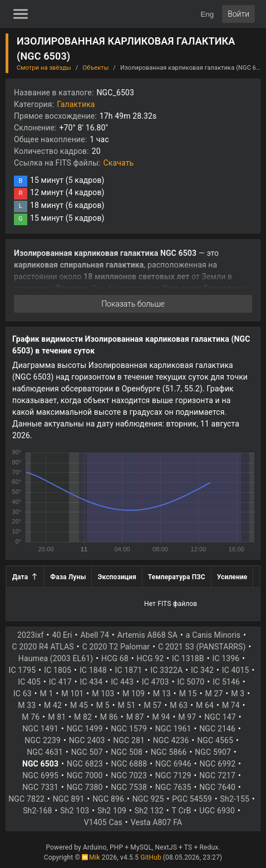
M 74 (231, 705)
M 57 (152, 705)
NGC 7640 (217, 787)
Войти (238, 14)
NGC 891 (69, 799)
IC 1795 (23, 670)
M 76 (31, 717)
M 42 (53, 705)
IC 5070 (191, 682)
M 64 (205, 705)
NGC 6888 (129, 764)
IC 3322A (166, 670)
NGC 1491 (40, 729)
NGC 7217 (217, 775)
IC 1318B (188, 658)
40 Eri (62, 635)
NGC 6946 (173, 764)
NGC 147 (220, 717)
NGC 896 (108, 799)
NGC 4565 (215, 740)
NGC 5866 (169, 752)
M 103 (103, 694)
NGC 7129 (173, 775)
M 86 (109, 717)
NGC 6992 (218, 764)
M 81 (57, 717)
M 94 (161, 717)
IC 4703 (156, 682)
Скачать (119, 163)
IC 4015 (236, 670)
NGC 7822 (26, 799)
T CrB (182, 811)
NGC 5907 (213, 752)
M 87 (135, 717)
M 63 (179, 705)
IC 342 (202, 670)
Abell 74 (95, 635)
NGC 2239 (43, 740)
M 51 (127, 705)
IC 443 (122, 682)
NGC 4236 (171, 740)
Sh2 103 (75, 811)
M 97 (187, 717)
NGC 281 (129, 740)
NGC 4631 (45, 752)
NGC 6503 (40, 764)
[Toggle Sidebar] (21, 14)
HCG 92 (151, 658)
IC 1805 (58, 670)
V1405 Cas (103, 822)
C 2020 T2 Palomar (116, 647)
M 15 (188, 694)
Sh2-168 (37, 811)
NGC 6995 (40, 775)
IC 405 (29, 682)
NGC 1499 (85, 729)
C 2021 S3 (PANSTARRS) (202, 647)
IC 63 (23, 694)
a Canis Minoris (213, 635)
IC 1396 (226, 658)
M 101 (72, 694)
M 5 (103, 705)
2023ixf (31, 635)
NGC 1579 (129, 729)
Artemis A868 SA (147, 635)
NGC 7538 (129, 787)
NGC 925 (148, 799)
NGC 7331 (40, 787)
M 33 (27, 705)
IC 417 (60, 682)
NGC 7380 (85, 787)
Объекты (95, 68)
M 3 (238, 694)
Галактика (76, 104)
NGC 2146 (217, 729)
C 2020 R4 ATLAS (43, 647)
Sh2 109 (112, 811)
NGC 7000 (85, 775)
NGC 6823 (85, 764)
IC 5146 (226, 682)
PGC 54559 (192, 799)
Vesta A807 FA (157, 822)
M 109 (134, 694)
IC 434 (92, 682)
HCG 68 (115, 658)
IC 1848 (93, 670)
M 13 (162, 694)
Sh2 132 (149, 811)
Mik (91, 857)
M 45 (79, 705)
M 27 (214, 694)
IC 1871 (129, 670)
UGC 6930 (217, 811)
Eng (207, 14)
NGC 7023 (129, 775)
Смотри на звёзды (44, 68)
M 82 (83, 717)
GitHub (151, 857)
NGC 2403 (87, 740)
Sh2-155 (235, 799)
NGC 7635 (173, 787)
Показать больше (133, 304)
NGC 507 (87, 752)
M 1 (47, 694)
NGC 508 (127, 752)
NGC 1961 (173, 729)
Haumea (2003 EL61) (56, 658)
